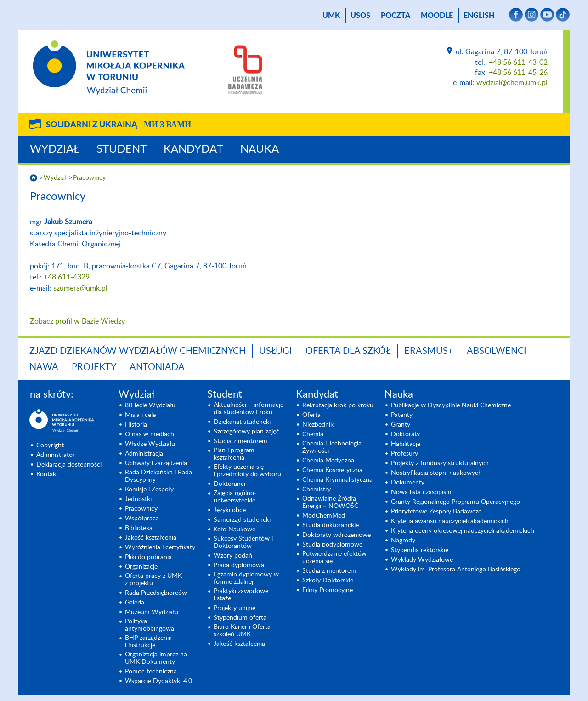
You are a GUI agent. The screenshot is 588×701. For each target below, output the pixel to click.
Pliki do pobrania (148, 557)
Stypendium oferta (240, 618)
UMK (331, 16)
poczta (396, 16)
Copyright (50, 445)
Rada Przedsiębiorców (156, 593)
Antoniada (157, 367)
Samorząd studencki (242, 520)
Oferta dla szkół (348, 351)
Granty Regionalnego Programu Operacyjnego (455, 502)
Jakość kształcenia (151, 538)
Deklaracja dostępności (69, 465)
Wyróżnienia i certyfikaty (160, 547)
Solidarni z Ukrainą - (119, 125)
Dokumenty (408, 483)
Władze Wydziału (150, 444)
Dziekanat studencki (242, 422)
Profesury (404, 454)
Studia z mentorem (240, 441)
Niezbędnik (318, 425)
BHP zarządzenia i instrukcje (148, 642)
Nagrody (403, 541)
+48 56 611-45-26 (518, 73)
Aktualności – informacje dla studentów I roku (249, 409)
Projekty (94, 367)
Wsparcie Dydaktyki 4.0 (158, 681)
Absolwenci (497, 351)
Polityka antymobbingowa (150, 625)
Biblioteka (139, 528)
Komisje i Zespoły (149, 490)
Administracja (144, 454)
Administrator (56, 455)
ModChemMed (324, 516)
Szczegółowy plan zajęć (246, 432)
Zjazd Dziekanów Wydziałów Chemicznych (138, 351)
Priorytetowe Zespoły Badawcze (436, 512)
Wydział (55, 149)
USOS (360, 16)
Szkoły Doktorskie (328, 581)
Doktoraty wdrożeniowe (336, 535)
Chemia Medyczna (328, 461)
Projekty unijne (235, 608)
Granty (401, 425)
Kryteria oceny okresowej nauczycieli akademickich (463, 531)
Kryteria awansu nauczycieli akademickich (450, 521)
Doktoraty (405, 434)
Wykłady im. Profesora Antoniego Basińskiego (456, 570)
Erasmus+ (429, 351)
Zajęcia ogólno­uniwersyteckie (235, 497)
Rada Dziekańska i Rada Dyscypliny (158, 476)
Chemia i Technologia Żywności (332, 447)
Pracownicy (89, 178)
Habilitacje (406, 444)
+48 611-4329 (67, 277)
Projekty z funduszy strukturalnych (440, 463)
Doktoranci (229, 484)
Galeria (135, 603)
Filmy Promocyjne (328, 590)
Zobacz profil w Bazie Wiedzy (77, 321)
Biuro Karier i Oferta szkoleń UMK (242, 631)
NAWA (44, 367)
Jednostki (138, 499)
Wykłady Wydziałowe (422, 560)
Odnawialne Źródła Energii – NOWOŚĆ (330, 502)
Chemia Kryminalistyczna (337, 480)
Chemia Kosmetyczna (332, 470)
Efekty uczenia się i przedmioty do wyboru (247, 471)
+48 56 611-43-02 (518, 63)
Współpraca (142, 519)
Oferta (311, 415)
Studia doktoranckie (331, 525)
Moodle (437, 16)
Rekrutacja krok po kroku (338, 405)
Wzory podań (233, 556)
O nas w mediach (150, 434)
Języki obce (230, 510)
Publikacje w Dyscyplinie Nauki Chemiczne (451, 405)
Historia (136, 425)
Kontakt (47, 474)
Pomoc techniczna (151, 672)
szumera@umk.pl (80, 288)
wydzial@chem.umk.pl (512, 83)
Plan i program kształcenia (234, 454)
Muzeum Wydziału (152, 612)
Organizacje (141, 567)
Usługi (276, 351)
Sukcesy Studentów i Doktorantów (243, 542)
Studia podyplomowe (332, 545)
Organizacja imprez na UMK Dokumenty (156, 658)
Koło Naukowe (235, 530)
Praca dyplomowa (239, 565)
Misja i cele (140, 415)
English (479, 16)
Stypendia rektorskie (420, 550)
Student (122, 149)
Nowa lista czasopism (421, 492)
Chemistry (317, 490)
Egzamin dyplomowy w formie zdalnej (246, 578)
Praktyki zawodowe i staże (241, 595)
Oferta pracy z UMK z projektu (153, 580)
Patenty (402, 415)
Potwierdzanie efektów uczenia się (334, 558)
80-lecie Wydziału (150, 405)
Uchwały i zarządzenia (156, 463)
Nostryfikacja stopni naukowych (436, 473)
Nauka (260, 149)
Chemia (313, 434)
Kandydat (193, 149)
